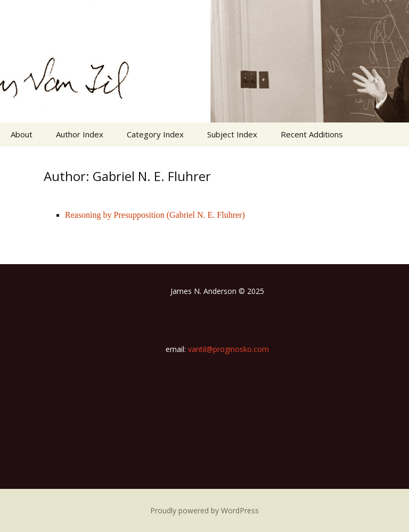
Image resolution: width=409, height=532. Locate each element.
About (22, 134)
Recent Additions (312, 134)
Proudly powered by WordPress (204, 510)
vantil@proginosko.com (228, 349)
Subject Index (232, 134)
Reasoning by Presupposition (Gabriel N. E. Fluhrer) (155, 215)
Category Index (155, 134)
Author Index (80, 134)
